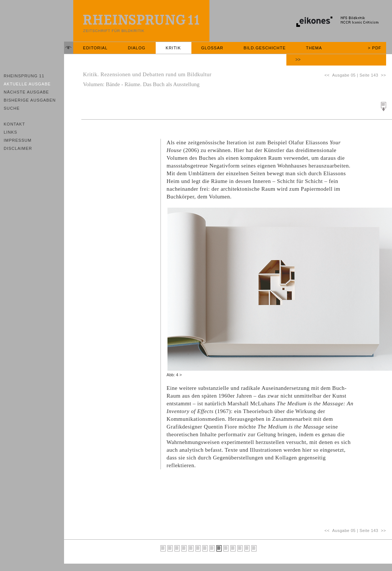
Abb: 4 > (174, 375)
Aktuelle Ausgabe (27, 84)
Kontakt (14, 124)
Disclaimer (18, 148)
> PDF (375, 48)
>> (298, 60)
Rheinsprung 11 (24, 76)
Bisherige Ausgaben (30, 100)
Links (10, 132)
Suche (12, 108)
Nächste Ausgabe (26, 92)
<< (328, 75)
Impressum (18, 140)
